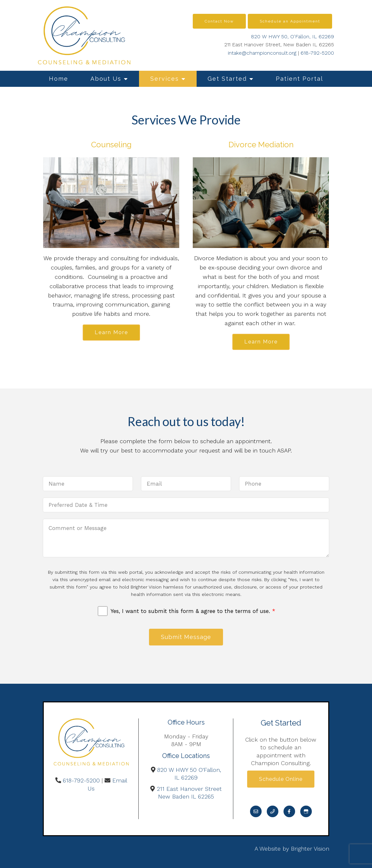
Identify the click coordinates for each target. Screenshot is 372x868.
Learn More (111, 332)
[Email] (256, 811)
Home (59, 79)
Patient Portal (299, 79)
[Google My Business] (306, 811)
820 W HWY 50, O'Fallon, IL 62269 (293, 37)
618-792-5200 (317, 53)
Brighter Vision (310, 849)
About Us (106, 79)
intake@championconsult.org (262, 53)
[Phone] (273, 811)
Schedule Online (281, 779)
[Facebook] (289, 811)
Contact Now (219, 21)
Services (165, 79)
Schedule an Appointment (290, 21)
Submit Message (186, 637)
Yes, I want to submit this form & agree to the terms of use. (193, 611)
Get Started (227, 79)
